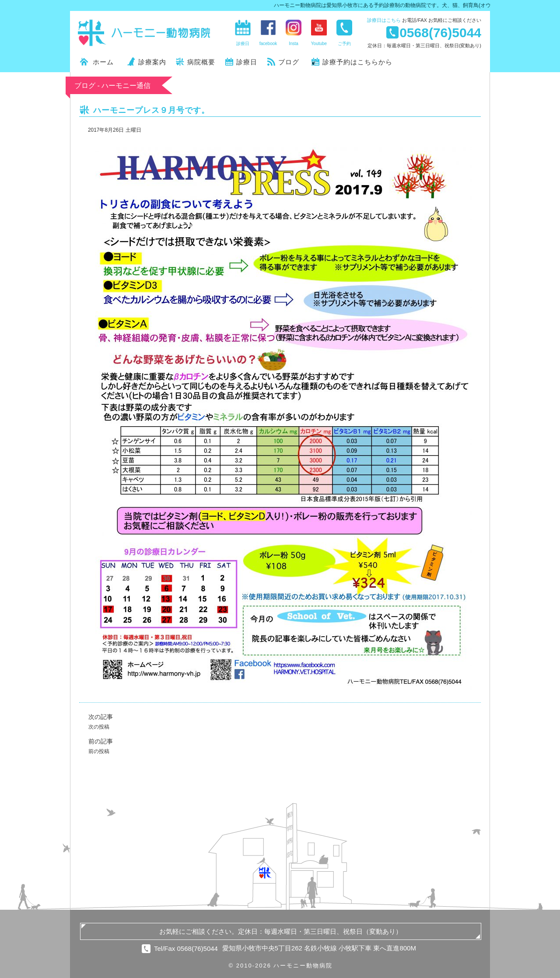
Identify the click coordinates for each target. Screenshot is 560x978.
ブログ (289, 62)
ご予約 (344, 44)
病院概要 (201, 62)
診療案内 (152, 62)
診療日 (384, 20)
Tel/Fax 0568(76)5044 (186, 948)
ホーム (103, 62)
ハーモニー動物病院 (144, 33)
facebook (268, 44)
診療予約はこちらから (357, 62)
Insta (294, 44)
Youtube (319, 44)
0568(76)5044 (440, 32)
